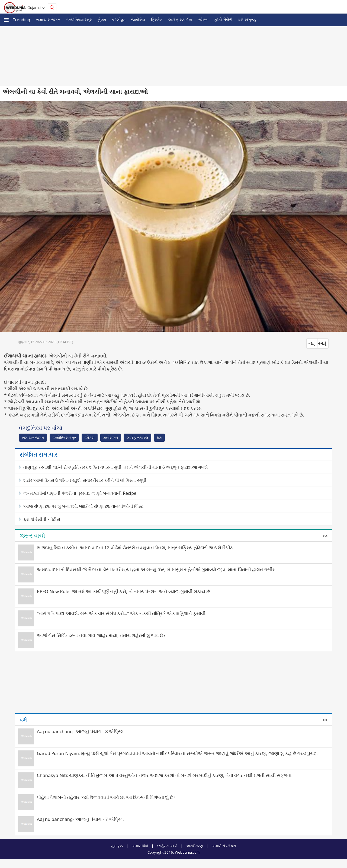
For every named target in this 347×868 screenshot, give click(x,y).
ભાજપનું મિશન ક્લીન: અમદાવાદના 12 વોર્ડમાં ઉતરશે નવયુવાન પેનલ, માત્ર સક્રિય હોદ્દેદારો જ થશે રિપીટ (135, 547)
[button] (6, 20)
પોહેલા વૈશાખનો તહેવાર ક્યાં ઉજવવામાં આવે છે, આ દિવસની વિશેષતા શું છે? (106, 797)
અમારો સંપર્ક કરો (224, 846)
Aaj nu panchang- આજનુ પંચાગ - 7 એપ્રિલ (80, 819)
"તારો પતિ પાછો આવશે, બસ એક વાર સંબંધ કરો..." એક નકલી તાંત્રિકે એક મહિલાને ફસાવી (121, 613)
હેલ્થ (102, 19)
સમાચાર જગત (48, 19)
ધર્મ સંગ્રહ (247, 19)
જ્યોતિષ (138, 19)
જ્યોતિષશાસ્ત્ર (79, 19)
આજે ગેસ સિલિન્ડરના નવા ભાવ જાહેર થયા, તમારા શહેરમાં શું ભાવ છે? (101, 635)
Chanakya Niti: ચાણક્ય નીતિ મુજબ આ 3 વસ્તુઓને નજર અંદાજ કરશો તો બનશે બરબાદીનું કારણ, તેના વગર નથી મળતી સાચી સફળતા (164, 775)
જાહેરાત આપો (167, 846)
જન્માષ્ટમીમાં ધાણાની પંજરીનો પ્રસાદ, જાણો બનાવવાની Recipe (80, 493)
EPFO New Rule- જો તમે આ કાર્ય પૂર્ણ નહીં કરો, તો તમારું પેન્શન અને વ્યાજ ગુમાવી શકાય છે (123, 591)
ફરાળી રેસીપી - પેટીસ (42, 519)
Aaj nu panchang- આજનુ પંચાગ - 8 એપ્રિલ (80, 731)
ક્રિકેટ (157, 19)
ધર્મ (159, 438)
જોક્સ (203, 19)
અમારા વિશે (140, 846)
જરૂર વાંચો (32, 535)
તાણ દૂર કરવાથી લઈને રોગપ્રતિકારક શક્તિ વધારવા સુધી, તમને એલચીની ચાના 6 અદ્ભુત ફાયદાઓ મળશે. (116, 467)
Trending (21, 19)
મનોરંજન (111, 438)
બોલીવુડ (119, 19)
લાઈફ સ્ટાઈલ (180, 19)
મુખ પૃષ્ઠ (117, 846)
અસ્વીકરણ (195, 846)
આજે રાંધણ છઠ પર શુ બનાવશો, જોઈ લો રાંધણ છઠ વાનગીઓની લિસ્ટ (83, 506)
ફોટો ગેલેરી (223, 19)
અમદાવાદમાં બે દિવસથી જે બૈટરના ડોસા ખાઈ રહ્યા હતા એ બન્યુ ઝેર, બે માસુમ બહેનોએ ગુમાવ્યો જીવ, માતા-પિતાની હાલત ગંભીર (156, 569)
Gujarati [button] (35, 8)
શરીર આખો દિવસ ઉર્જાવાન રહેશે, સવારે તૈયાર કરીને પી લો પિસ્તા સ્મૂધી (85, 480)
